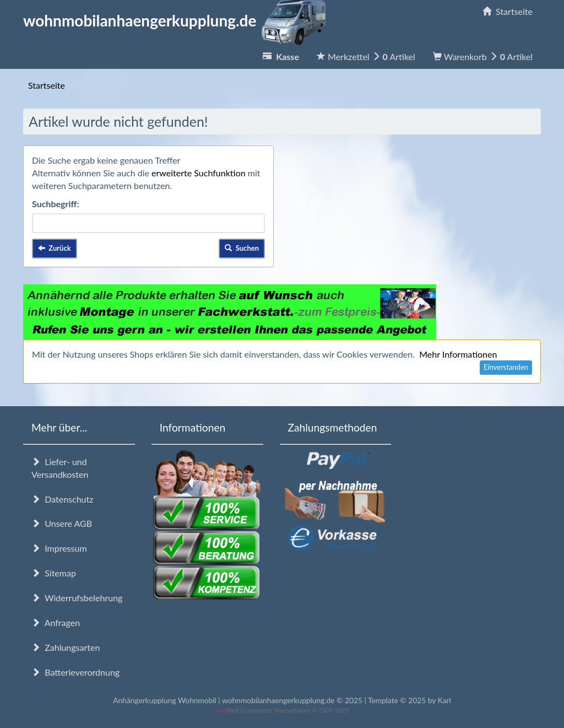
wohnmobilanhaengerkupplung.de (178, 20)
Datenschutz (62, 499)
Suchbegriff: (56, 204)
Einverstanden (506, 367)
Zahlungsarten (66, 647)
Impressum (59, 548)
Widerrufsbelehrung (77, 598)
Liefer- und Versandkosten (60, 468)
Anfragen (56, 622)
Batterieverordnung (75, 672)
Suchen (242, 248)
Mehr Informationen (458, 354)
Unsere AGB (62, 523)
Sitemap (54, 573)
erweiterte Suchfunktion (199, 173)
